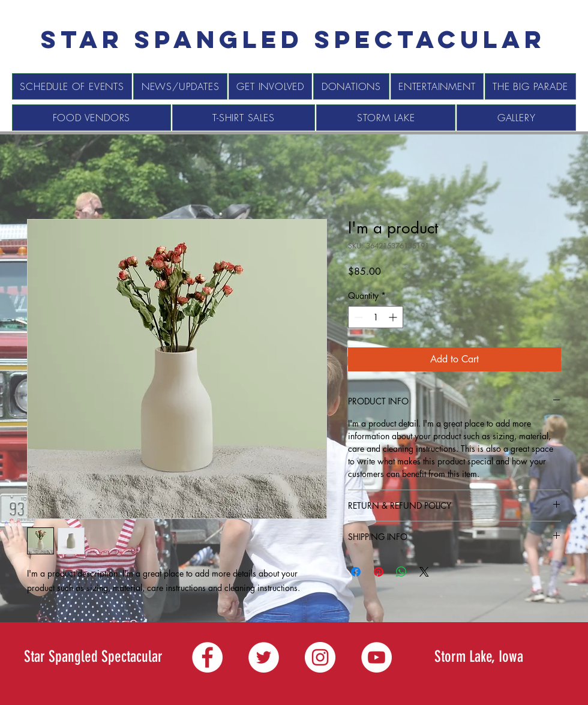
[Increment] (394, 317)
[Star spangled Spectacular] (293, 40)
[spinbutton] (376, 317)
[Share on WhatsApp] (401, 572)
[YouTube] (376, 657)
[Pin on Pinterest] (379, 572)
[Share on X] (424, 572)
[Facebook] (207, 657)
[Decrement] (357, 317)
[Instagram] (320, 657)
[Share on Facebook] (356, 572)
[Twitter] (264, 657)
